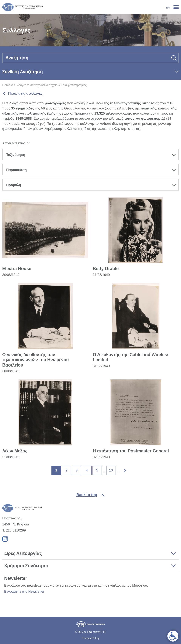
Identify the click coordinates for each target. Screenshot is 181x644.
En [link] (168, 8)
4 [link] (87, 470)
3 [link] (77, 470)
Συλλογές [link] (20, 85)
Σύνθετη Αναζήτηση (23, 72)
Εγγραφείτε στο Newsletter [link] (24, 592)
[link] (173, 636)
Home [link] (6, 85)
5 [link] (97, 470)
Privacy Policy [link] (90, 638)
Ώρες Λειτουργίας (23, 553)
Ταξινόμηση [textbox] (16, 155)
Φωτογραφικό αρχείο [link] (44, 85)
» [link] (122, 469)
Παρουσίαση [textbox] (16, 170)
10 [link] (111, 470)
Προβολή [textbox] (14, 185)
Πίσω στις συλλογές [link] (25, 93)
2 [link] (66, 470)
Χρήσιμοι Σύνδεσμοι (26, 566)
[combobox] (90, 155)
